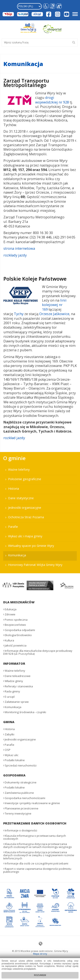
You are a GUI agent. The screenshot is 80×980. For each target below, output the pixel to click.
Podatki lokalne (15, 760)
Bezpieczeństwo (15, 625)
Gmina (9, 722)
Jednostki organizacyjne (25, 508)
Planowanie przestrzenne (22, 808)
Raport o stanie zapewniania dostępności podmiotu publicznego (37, 870)
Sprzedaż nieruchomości (21, 765)
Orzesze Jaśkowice (54, 314)
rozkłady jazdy (15, 255)
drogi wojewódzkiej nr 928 (52, 100)
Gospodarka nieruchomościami (25, 798)
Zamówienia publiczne (19, 793)
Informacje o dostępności (21, 830)
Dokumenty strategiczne (21, 782)
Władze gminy (14, 681)
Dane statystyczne (21, 498)
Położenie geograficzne (25, 479)
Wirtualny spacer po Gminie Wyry (31, 546)
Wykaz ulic (12, 755)
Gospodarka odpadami (20, 630)
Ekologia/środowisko (18, 635)
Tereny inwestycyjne (18, 813)
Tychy (19, 314)
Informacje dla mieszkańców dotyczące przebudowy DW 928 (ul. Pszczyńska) (38, 652)
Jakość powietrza (16, 645)
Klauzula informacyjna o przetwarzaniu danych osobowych (35, 837)
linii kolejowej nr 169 (54, 305)
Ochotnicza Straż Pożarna (26, 517)
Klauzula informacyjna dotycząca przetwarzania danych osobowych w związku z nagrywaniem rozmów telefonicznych (39, 855)
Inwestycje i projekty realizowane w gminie (32, 803)
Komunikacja (17, 555)
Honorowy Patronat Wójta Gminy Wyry (35, 565)
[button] (59, 6)
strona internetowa (19, 248)
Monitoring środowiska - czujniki (25, 712)
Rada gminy (12, 691)
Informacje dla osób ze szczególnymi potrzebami (36, 863)
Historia (14, 489)
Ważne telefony (19, 469)
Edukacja (11, 609)
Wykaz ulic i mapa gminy (25, 536)
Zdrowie (10, 614)
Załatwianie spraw (17, 702)
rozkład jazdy (14, 438)
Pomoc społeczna (16, 620)
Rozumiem (40, 975)
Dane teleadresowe (18, 676)
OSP (8, 750)
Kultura (9, 640)
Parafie (13, 527)
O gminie (14, 458)
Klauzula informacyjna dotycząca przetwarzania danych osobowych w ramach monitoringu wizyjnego (38, 846)
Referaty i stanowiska (19, 686)
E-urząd (10, 697)
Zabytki (9, 734)
